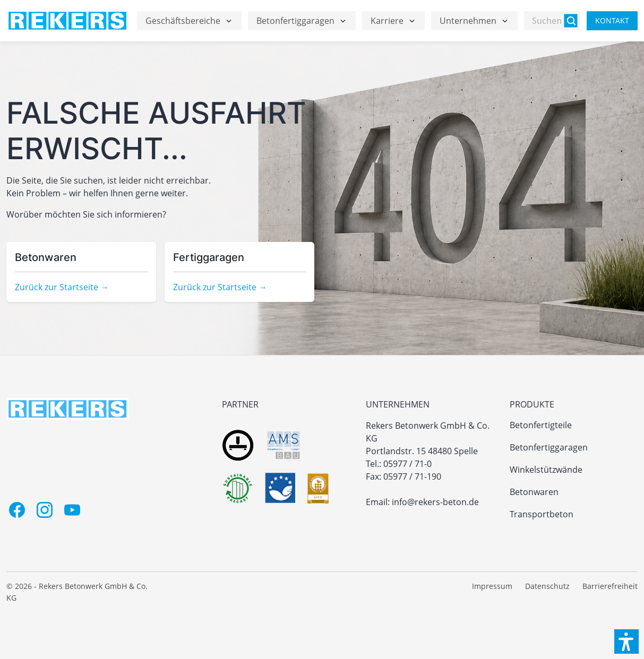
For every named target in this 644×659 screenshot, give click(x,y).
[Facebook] (17, 510)
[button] (626, 641)
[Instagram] (45, 510)
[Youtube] (72, 510)
